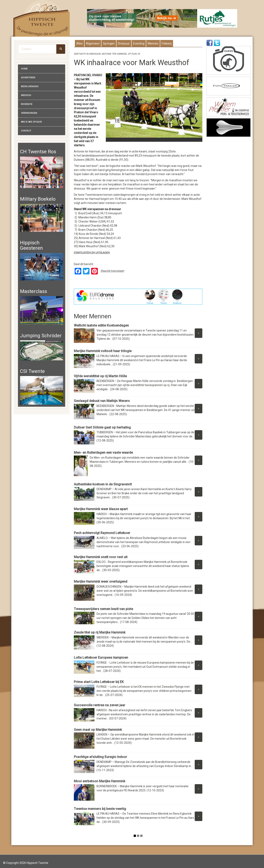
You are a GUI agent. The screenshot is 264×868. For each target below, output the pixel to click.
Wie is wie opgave (31, 122)
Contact (26, 131)
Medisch (26, 95)
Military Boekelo (38, 199)
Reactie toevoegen (112, 271)
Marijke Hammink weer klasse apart (101, 509)
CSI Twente (32, 371)
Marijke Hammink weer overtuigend (101, 582)
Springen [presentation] (109, 43)
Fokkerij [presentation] (167, 43)
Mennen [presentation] (153, 43)
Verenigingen (29, 113)
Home (24, 69)
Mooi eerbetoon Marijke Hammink (100, 781)
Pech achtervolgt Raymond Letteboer (102, 533)
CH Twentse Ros (38, 152)
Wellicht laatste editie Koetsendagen (101, 325)
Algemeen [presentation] (93, 43)
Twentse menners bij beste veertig (100, 809)
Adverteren (28, 78)
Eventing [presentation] (139, 43)
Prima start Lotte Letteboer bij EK (99, 682)
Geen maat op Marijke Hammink (98, 730)
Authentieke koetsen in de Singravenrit (103, 484)
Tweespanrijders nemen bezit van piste (103, 609)
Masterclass (34, 291)
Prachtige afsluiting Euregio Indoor (101, 757)
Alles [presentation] (80, 43)
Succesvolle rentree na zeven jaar (100, 705)
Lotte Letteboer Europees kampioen (101, 658)
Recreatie (27, 104)
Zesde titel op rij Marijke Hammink (100, 632)
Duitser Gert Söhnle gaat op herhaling (102, 427)
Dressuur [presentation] (124, 43)
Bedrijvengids (30, 86)
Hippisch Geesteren (31, 245)
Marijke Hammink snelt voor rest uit (101, 557)
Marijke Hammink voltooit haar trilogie (103, 351)
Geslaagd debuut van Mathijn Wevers (102, 401)
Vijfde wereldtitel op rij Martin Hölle (101, 376)
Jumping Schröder (41, 336)
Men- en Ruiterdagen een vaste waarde (103, 453)
